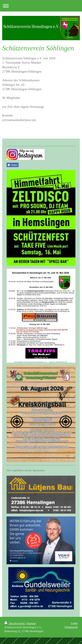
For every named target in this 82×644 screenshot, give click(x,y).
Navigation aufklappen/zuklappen (41, 6)
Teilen (13, 165)
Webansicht (71, 627)
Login (74, 623)
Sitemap (31, 623)
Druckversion (15, 623)
